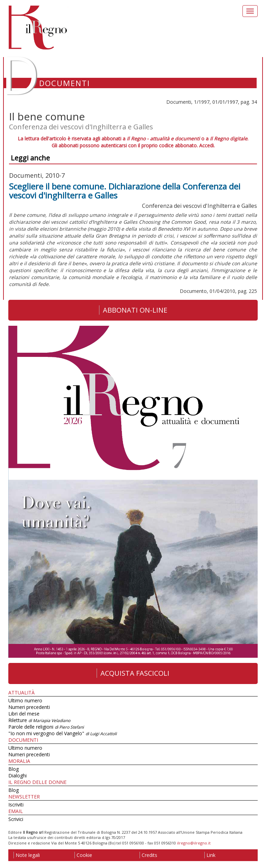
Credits (148, 855)
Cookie (83, 855)
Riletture (39, 720)
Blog (14, 769)
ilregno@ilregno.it (194, 843)
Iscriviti (16, 805)
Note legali (27, 855)
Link (210, 855)
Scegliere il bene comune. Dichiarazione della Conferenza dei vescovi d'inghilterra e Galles (125, 191)
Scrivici (16, 819)
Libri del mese (24, 714)
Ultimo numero (25, 700)
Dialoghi (17, 775)
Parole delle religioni (46, 727)
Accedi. (207, 145)
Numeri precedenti (29, 707)
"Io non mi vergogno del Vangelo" (63, 733)
